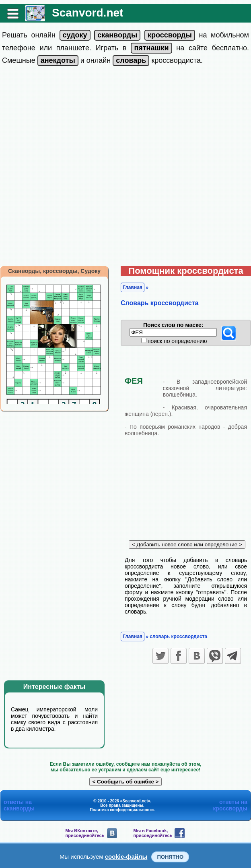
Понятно (170, 857)
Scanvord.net (87, 13)
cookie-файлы (126, 857)
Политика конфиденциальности (122, 810)
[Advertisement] (94, 168)
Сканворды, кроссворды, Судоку (54, 271)
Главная (133, 287)
